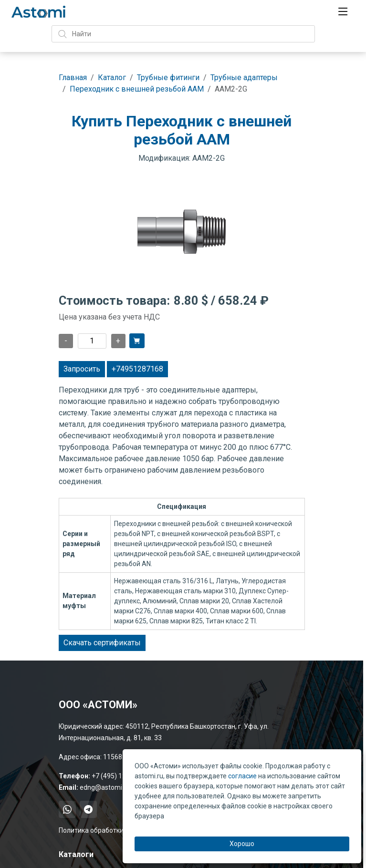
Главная (73, 77)
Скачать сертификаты (102, 643)
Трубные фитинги (168, 77)
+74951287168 (137, 369)
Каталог (112, 77)
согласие (242, 776)
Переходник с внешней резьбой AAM (137, 89)
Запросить (82, 369)
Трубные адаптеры (244, 77)
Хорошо (242, 844)
